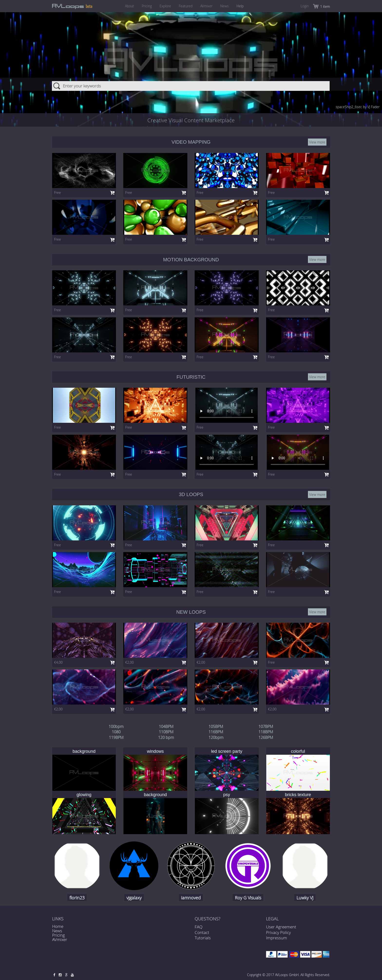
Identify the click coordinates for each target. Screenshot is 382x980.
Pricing (144, 6)
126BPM (266, 737)
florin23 (77, 898)
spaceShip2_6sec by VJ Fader (358, 107)
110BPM (166, 732)
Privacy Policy (278, 932)
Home (58, 926)
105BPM (216, 726)
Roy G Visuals (248, 898)
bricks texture (298, 795)
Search (57, 63)
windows (155, 751)
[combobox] (191, 63)
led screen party (227, 751)
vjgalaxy (134, 898)
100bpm (116, 726)
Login (305, 6)
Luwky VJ (305, 898)
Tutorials (203, 941)
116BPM (216, 732)
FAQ (199, 930)
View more (317, 142)
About (125, 6)
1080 (116, 732)
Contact (202, 935)
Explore (164, 6)
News (227, 6)
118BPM (266, 732)
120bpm (216, 737)
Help (244, 6)
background (84, 751)
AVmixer (208, 6)
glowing (84, 795)
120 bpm (166, 737)
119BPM (116, 737)
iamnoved (191, 898)
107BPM (266, 726)
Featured (186, 6)
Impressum (277, 938)
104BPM (166, 726)
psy (227, 795)
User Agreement (281, 927)
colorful (298, 751)
